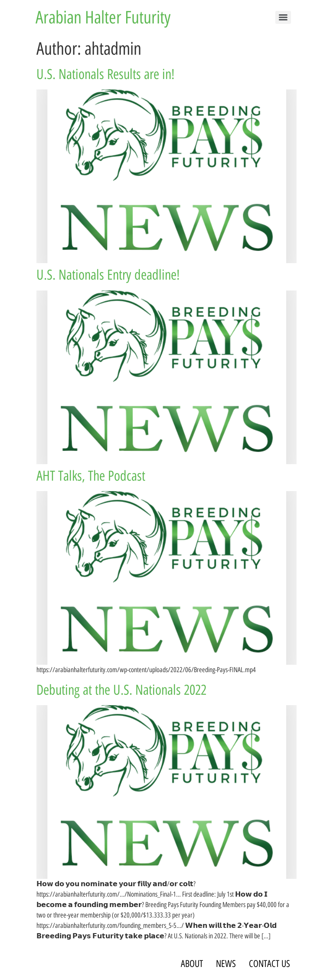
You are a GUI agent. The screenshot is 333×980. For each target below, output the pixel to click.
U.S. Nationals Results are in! (106, 74)
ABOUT (192, 964)
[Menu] (283, 17)
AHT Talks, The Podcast (91, 476)
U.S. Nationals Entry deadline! (108, 275)
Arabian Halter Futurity (103, 17)
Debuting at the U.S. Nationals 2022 (121, 690)
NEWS (226, 964)
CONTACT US (269, 964)
